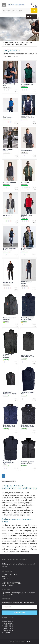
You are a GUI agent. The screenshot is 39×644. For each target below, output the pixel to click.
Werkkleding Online (11, 42)
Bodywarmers (22, 44)
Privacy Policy (7, 585)
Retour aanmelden (9, 575)
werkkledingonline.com (19, 559)
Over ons (5, 577)
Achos (28, 641)
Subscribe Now (20, 612)
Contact (5, 579)
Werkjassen (10, 44)
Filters (32, 16)
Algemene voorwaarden (11, 583)
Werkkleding (27, 42)
